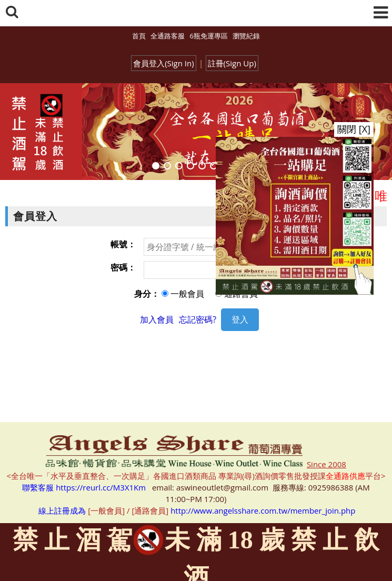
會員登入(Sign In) (164, 63)
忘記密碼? (198, 319)
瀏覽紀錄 (246, 36)
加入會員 (157, 319)
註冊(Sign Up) (232, 63)
